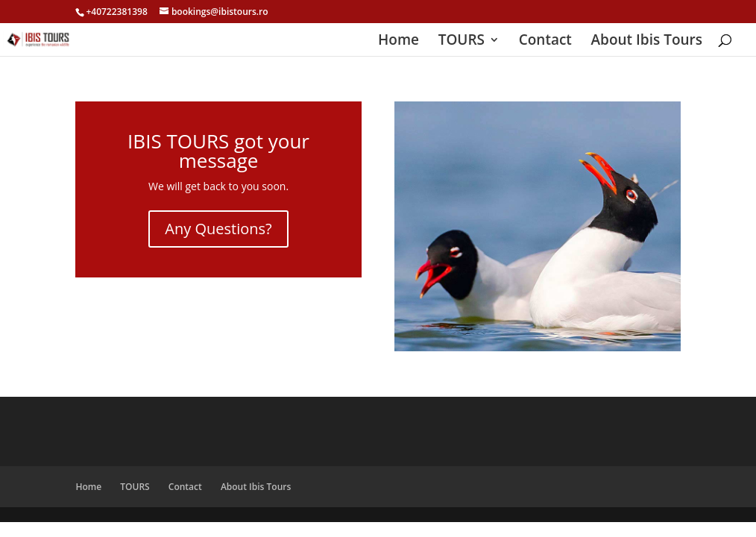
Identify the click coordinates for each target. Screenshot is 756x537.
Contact (545, 42)
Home (399, 42)
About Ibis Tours (647, 42)
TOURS (462, 42)
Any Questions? (218, 229)
